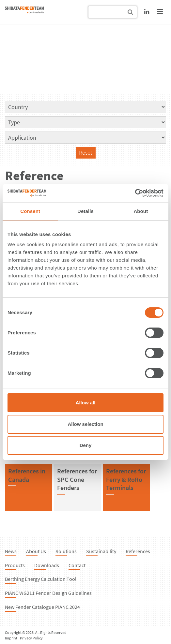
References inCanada (27, 475)
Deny (86, 445)
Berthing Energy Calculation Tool (41, 579)
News (11, 551)
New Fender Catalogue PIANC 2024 (42, 607)
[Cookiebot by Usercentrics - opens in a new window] (135, 193)
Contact (77, 565)
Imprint (11, 638)
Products (15, 565)
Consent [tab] (30, 211)
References (138, 551)
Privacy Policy (31, 638)
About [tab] (141, 211)
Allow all (86, 403)
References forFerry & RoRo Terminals (126, 479)
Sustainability (101, 551)
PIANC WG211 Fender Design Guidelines (48, 593)
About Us (36, 551)
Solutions (66, 551)
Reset (86, 153)
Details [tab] (85, 211)
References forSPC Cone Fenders (77, 479)
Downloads (47, 565)
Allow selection (85, 424)
